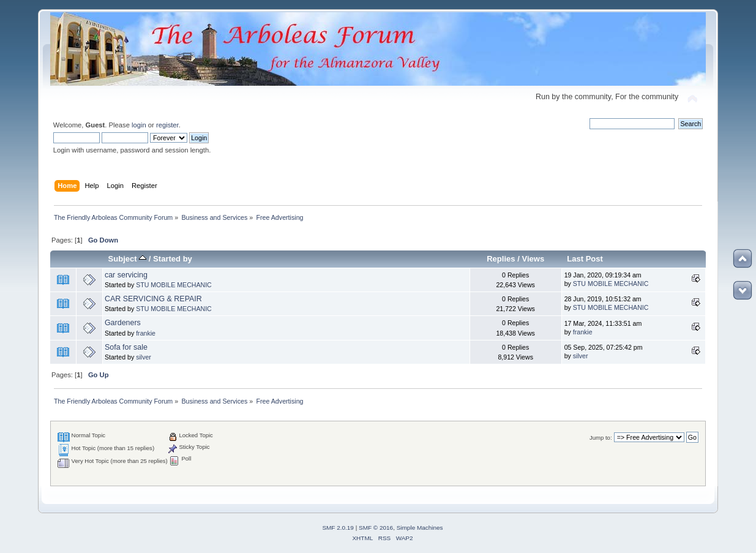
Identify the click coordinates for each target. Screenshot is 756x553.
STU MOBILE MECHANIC (174, 285)
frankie (146, 333)
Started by (173, 259)
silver (144, 357)
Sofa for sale (126, 347)
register (167, 125)
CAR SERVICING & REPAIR (153, 299)
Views (533, 259)
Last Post (585, 259)
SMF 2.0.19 (338, 528)
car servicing (126, 275)
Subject (128, 259)
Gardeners (123, 323)
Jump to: (601, 438)
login (139, 125)
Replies (501, 259)
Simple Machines (420, 528)
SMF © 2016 (376, 528)
